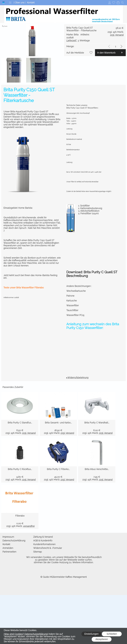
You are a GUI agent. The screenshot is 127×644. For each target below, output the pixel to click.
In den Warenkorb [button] (13, 115)
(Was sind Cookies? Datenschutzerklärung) (26, 634)
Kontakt (31, 3)
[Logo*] (3, 3)
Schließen (112, 634)
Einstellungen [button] (91, 634)
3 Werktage (15, 94)
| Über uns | (20, 3)
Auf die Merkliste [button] (12, 108)
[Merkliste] (114, 3)
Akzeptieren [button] (102, 639)
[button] (10, 3)
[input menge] (116, 101)
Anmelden (110, 3)
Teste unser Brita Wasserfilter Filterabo (24, 281)
